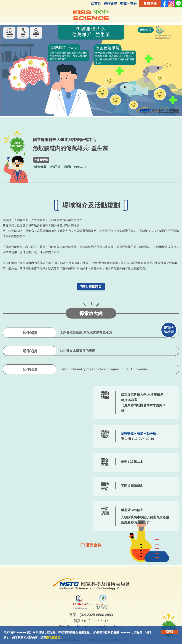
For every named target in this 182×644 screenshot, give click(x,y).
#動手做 (55, 167)
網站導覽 (110, 3)
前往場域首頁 (91, 287)
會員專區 (150, 3)
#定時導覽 (40, 167)
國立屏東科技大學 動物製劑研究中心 (65, 140)
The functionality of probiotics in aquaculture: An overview (105, 369)
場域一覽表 (128, 3)
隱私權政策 (53, 638)
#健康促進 (42, 160)
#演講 (67, 167)
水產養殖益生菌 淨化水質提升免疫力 (86, 333)
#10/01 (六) (81, 167)
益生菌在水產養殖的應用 (77, 351)
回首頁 (96, 3)
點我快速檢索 (169, 330)
